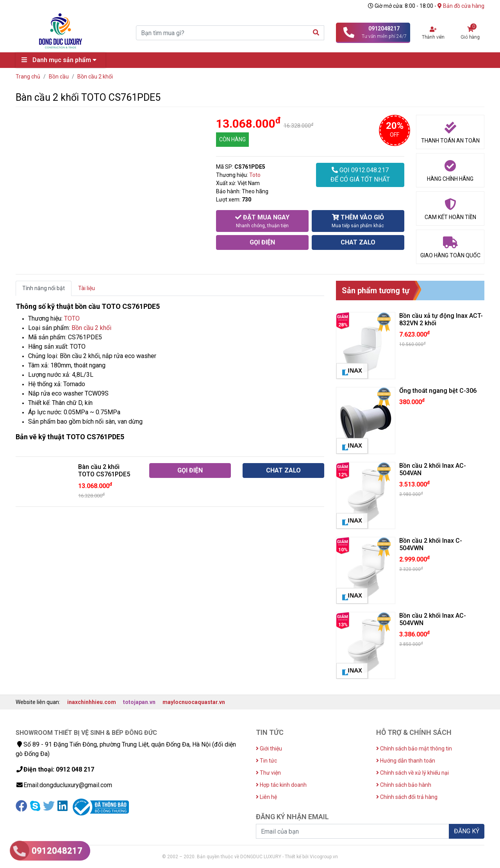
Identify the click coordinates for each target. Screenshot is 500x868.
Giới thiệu (269, 749)
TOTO (72, 318)
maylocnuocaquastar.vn (194, 702)
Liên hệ (266, 797)
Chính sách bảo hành (404, 785)
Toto (255, 175)
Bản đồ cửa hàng (461, 6)
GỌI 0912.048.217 (360, 175)
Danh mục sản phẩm (61, 60)
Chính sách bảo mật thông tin (414, 749)
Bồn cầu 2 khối (91, 328)
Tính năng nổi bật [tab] (44, 288)
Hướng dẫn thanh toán (406, 761)
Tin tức (266, 761)
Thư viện (268, 773)
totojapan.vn (139, 702)
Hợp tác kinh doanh (281, 785)
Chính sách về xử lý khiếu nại (412, 773)
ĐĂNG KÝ (467, 831)
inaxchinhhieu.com (92, 702)
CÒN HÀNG (232, 139)
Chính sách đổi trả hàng (407, 797)
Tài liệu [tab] (87, 288)
